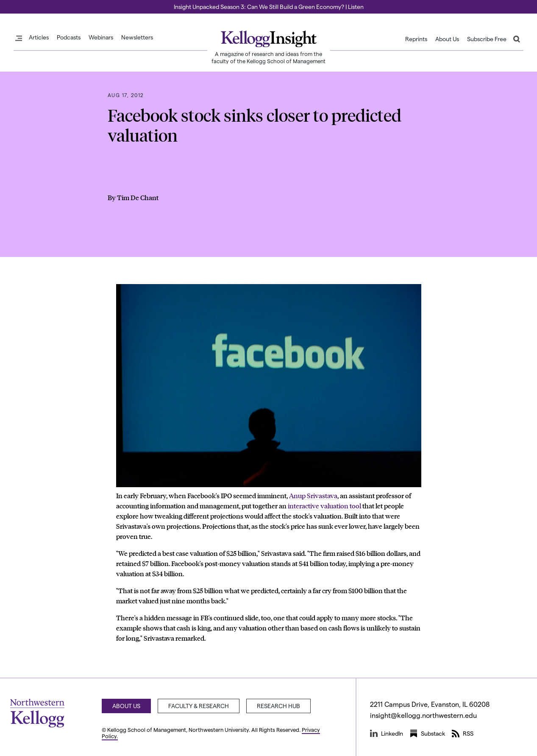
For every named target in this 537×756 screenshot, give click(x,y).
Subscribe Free (487, 39)
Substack (427, 734)
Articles (39, 37)
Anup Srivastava (313, 495)
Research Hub (278, 706)
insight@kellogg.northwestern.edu (423, 715)
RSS (463, 734)
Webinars (101, 37)
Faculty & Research (199, 706)
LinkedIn (387, 734)
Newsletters (137, 37)
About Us (447, 39)
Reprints (416, 39)
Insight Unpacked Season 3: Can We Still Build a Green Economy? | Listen (269, 7)
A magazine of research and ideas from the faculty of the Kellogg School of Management (268, 57)
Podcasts (69, 37)
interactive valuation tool (324, 506)
